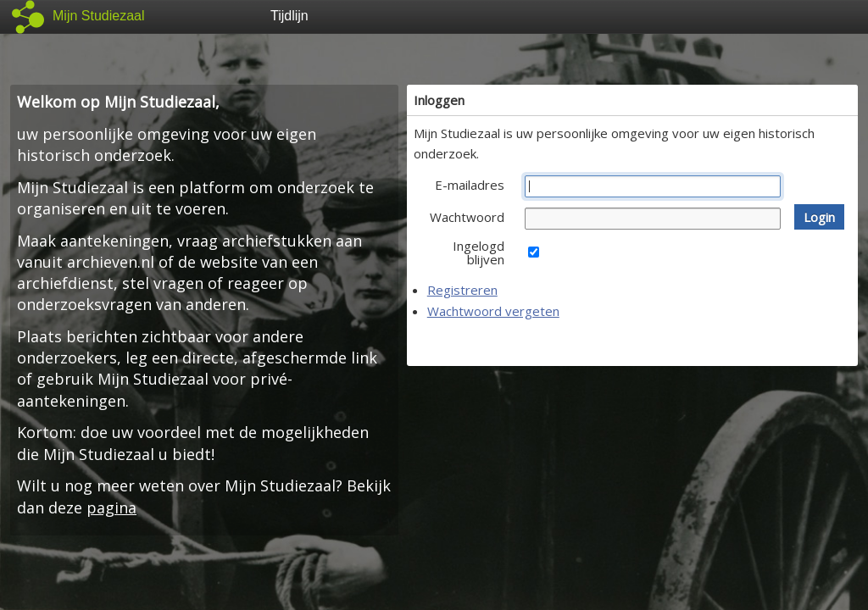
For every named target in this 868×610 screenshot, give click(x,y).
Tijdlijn (289, 16)
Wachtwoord (467, 217)
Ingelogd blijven (479, 252)
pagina (111, 507)
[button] (819, 217)
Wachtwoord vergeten (493, 311)
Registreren (462, 290)
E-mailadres (470, 185)
